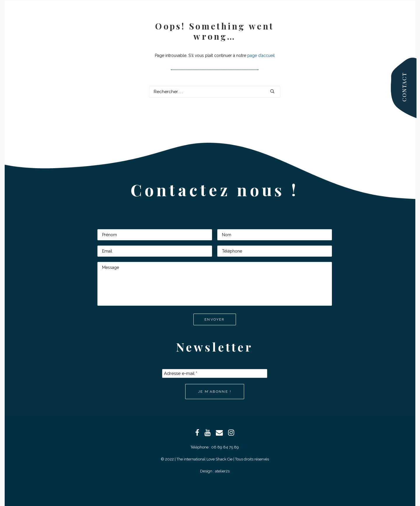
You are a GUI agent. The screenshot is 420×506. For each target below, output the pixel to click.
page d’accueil (261, 55)
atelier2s (222, 471)
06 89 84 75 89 (225, 447)
